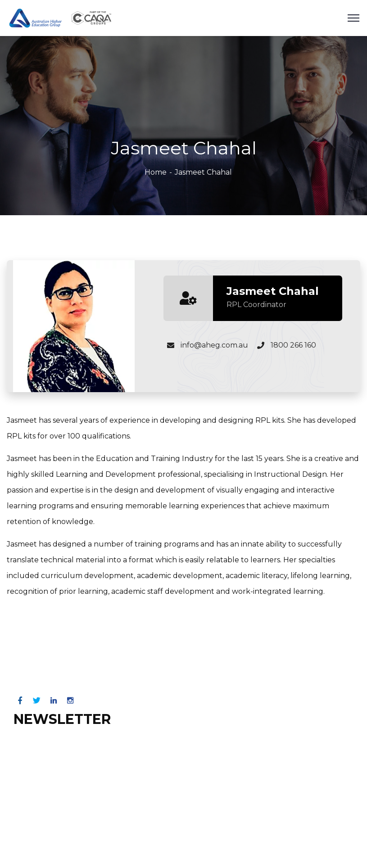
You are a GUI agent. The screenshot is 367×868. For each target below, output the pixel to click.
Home (156, 172)
